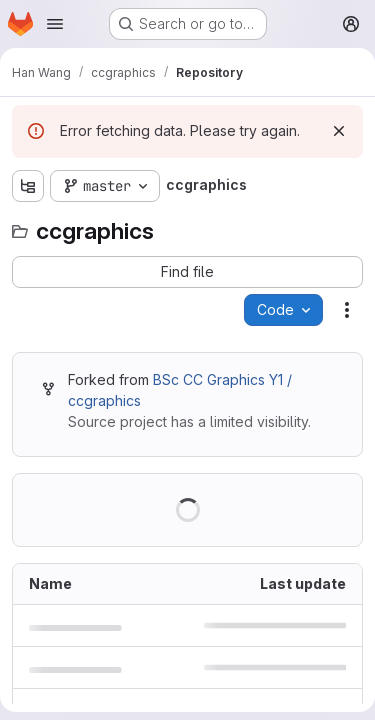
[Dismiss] (339, 131)
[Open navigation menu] (55, 24)
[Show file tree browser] (28, 186)
